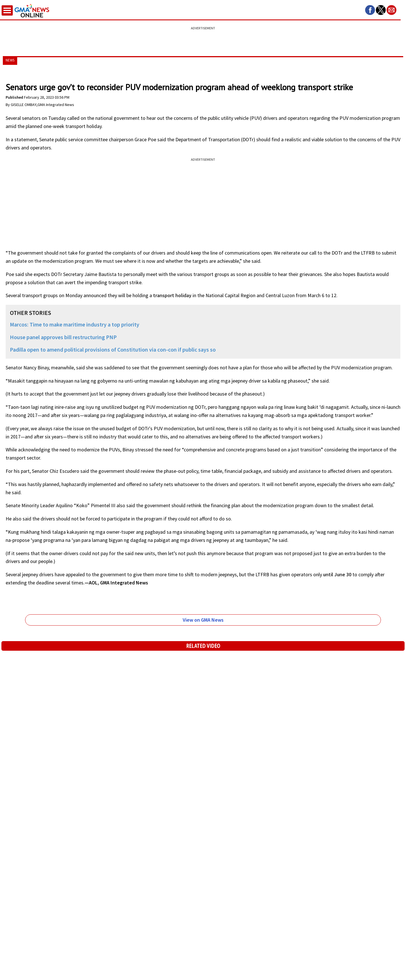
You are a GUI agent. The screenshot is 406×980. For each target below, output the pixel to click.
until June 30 (337, 574)
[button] (370, 10)
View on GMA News (203, 620)
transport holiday (172, 295)
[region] (203, 38)
